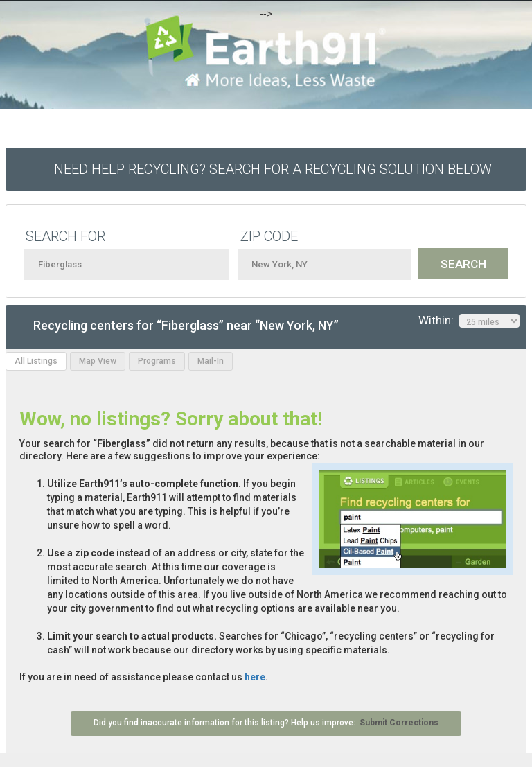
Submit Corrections (399, 723)
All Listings (36, 361)
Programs (157, 361)
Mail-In (211, 361)
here (255, 677)
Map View (98, 361)
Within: (469, 321)
